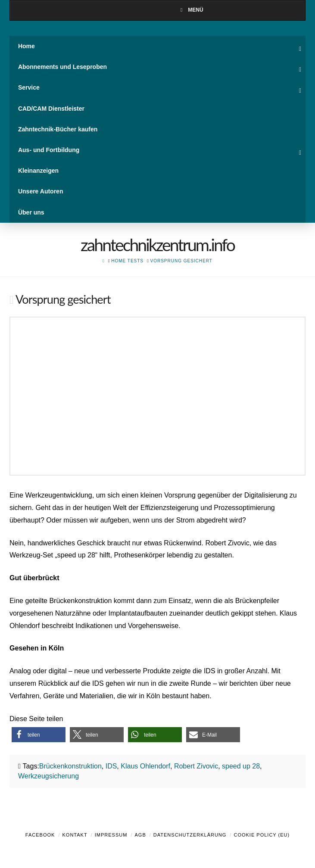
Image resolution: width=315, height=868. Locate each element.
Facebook (40, 835)
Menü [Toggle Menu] (190, 10)
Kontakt (75, 835)
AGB (140, 835)
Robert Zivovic (196, 766)
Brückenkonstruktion (70, 766)
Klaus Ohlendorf (145, 766)
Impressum (111, 835)
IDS (111, 766)
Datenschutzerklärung (190, 835)
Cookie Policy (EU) (262, 835)
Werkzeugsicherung (48, 776)
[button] (39, 735)
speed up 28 (241, 766)
